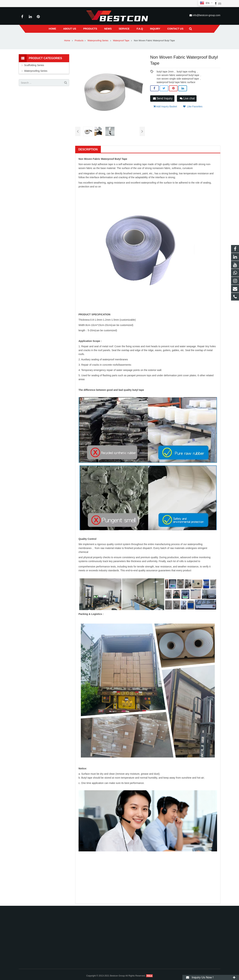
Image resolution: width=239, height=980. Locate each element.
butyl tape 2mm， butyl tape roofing (176, 72)
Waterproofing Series (98, 41)
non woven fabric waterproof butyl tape (178, 75)
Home (67, 41)
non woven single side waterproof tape (178, 79)
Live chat (187, 98)
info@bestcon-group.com (207, 15)
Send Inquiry (163, 98)
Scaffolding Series (34, 65)
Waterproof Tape (121, 41)
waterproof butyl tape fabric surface (176, 82)
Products (79, 41)
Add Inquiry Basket (165, 106)
